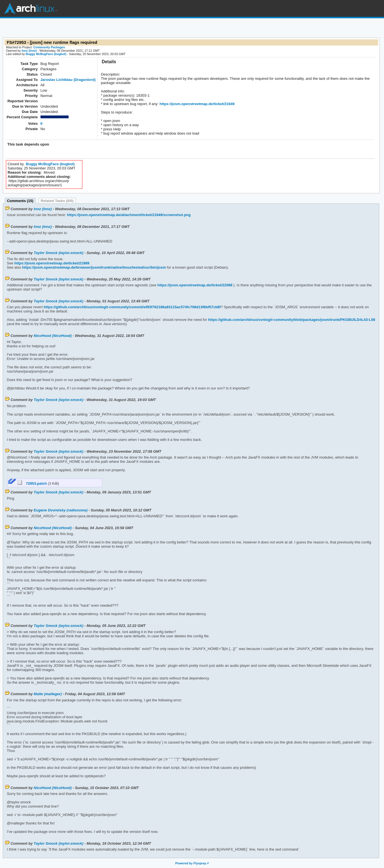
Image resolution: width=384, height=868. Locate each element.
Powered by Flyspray (191, 863)
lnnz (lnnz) (29, 51)
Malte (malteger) (48, 694)
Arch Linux (31, 8)
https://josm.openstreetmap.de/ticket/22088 (194, 285)
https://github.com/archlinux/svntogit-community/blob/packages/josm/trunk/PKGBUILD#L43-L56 (291, 320)
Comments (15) (20, 201)
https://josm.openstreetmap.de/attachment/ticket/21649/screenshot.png (128, 215)
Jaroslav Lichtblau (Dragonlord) (68, 80)
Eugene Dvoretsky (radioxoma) (61, 510)
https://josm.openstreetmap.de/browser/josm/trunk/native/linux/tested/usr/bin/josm (93, 267)
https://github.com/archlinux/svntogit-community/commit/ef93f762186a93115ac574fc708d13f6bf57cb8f (132, 307)
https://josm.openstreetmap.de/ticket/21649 (196, 104)
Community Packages (49, 47)
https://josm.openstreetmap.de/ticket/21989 (51, 263)
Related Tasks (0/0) (57, 201)
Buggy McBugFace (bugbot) (46, 54)
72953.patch (33, 483)
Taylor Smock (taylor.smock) (59, 253)
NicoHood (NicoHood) (53, 336)
